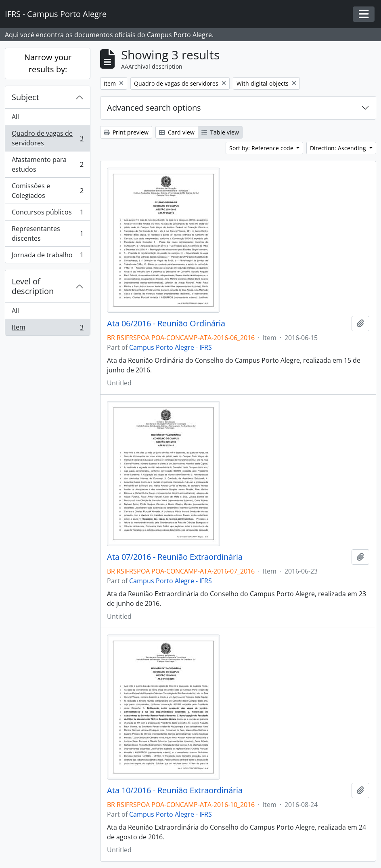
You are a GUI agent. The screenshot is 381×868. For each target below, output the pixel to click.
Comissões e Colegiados (47, 191)
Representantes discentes (47, 233)
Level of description (33, 286)
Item (47, 329)
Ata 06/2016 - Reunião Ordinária (166, 324)
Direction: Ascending (339, 148)
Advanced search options (154, 108)
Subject (25, 97)
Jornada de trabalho (47, 256)
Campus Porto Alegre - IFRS (171, 347)
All (15, 117)
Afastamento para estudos (47, 164)
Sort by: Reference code (262, 148)
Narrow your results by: (48, 63)
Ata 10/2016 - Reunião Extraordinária (175, 790)
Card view (177, 132)
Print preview (126, 132)
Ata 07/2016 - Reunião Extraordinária (175, 557)
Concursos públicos (47, 214)
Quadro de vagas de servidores (47, 138)
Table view (220, 132)
